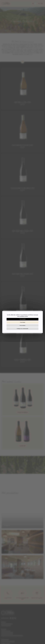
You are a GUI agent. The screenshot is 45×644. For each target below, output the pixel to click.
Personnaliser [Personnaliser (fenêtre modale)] (22, 325)
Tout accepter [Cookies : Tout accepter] (23, 319)
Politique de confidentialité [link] (22, 329)
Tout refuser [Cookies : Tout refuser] (23, 322)
